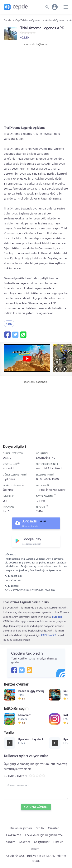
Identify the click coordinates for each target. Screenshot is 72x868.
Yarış (9, 324)
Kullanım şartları (21, 828)
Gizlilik (40, 828)
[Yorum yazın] (36, 790)
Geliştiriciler (42, 842)
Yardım (11, 842)
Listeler (58, 842)
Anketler (25, 842)
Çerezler (53, 828)
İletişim (34, 849)
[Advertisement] (36, 84)
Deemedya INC (46, 458)
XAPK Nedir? (48, 635)
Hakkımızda (14, 835)
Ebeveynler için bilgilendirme (44, 835)
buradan (57, 617)
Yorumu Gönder (36, 807)
